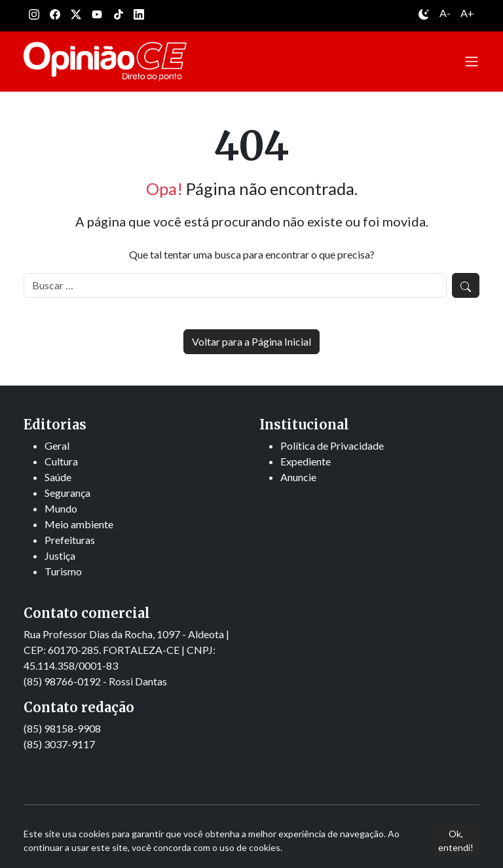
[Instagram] (34, 16)
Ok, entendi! (456, 841)
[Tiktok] (118, 16)
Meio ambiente (79, 524)
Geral (57, 445)
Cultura (61, 461)
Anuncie (298, 477)
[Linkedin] (139, 16)
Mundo (61, 508)
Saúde (58, 477)
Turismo (63, 571)
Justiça (60, 555)
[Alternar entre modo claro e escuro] (424, 16)
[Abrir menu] (472, 62)
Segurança (67, 493)
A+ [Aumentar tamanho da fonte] (467, 13)
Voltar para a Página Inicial (251, 341)
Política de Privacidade (332, 445)
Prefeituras (70, 540)
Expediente (306, 461)
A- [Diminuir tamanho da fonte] (445, 13)
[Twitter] (76, 16)
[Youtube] (97, 16)
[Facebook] (55, 16)
